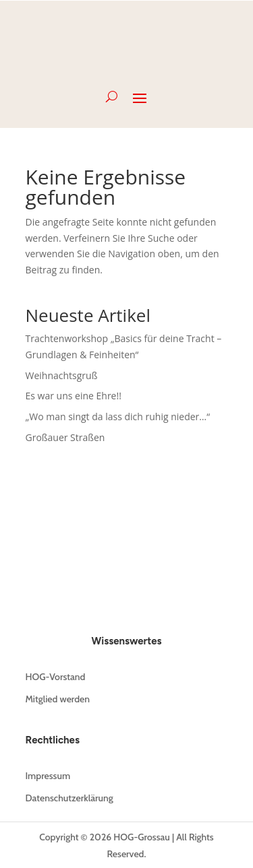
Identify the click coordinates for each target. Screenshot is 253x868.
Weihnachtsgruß (62, 375)
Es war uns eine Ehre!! (74, 396)
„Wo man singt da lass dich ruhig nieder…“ (118, 416)
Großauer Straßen (65, 437)
